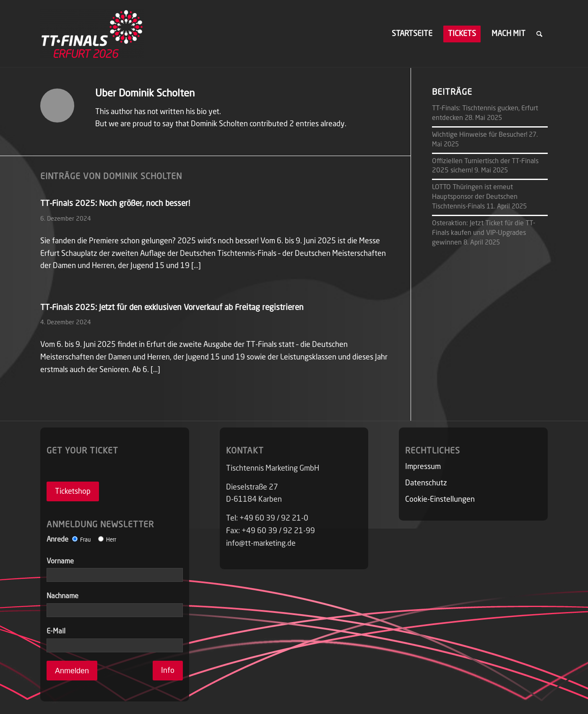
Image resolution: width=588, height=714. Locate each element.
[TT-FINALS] (92, 34)
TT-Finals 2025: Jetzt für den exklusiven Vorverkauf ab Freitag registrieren (172, 308)
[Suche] (539, 34)
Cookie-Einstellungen (440, 500)
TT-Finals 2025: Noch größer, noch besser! (115, 204)
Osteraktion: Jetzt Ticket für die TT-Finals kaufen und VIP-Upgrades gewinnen (484, 233)
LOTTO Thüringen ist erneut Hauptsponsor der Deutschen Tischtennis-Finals (475, 197)
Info (168, 671)
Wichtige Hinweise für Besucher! (480, 135)
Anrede (81, 540)
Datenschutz (426, 483)
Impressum (423, 467)
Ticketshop (73, 492)
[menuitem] (412, 34)
